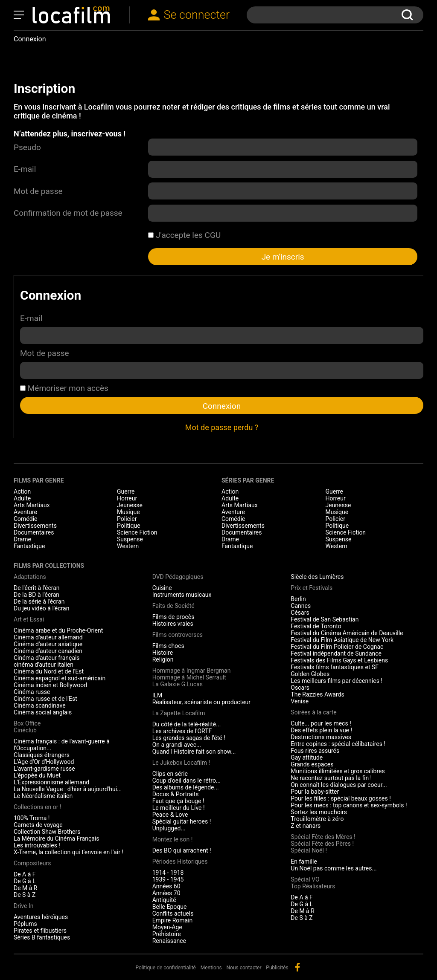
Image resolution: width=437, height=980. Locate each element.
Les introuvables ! (37, 845)
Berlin (298, 599)
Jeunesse (130, 505)
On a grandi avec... (177, 745)
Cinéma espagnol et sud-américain (60, 678)
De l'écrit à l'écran (37, 588)
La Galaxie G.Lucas (178, 684)
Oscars (300, 688)
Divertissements (35, 526)
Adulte (22, 498)
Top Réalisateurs (313, 886)
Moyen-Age (167, 927)
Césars (300, 613)
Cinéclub (25, 730)
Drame (22, 539)
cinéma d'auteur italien (44, 665)
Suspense (130, 539)
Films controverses (178, 635)
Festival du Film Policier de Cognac (337, 647)
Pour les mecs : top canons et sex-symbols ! (349, 805)
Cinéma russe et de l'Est (45, 699)
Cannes (301, 606)
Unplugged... (169, 828)
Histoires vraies (173, 624)
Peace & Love (170, 815)
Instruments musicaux (182, 595)
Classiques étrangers (42, 755)
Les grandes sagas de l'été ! (189, 738)
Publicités (277, 968)
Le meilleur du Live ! (179, 808)
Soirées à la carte (313, 712)
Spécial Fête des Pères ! (322, 844)
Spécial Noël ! (309, 850)
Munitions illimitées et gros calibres (338, 771)
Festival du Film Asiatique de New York (342, 640)
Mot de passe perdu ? (222, 427)
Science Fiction (137, 532)
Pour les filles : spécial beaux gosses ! (341, 798)
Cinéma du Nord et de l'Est (49, 671)
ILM (157, 695)
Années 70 (166, 893)
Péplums (25, 924)
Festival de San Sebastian (325, 619)
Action (22, 491)
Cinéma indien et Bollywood (50, 685)
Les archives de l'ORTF (182, 731)
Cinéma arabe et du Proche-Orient (58, 630)
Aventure (25, 512)
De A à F (25, 874)
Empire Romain (173, 920)
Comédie (26, 519)
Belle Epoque (170, 907)
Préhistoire (167, 934)
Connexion (222, 406)
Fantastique (29, 546)
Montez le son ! (173, 839)
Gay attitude (307, 757)
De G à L (25, 881)
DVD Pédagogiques (178, 577)
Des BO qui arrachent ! (182, 850)
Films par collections (49, 566)
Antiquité (164, 900)
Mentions (211, 968)
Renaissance (169, 941)
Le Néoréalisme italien (43, 796)
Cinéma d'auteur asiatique (48, 644)
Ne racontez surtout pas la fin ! (331, 778)
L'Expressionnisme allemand (51, 782)
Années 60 (166, 886)
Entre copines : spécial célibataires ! (338, 744)
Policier (127, 519)
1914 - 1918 (168, 873)
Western (128, 546)
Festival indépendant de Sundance (336, 653)
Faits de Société (173, 606)
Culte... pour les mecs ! (321, 723)
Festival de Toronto (316, 626)
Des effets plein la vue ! (321, 730)
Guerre (126, 491)
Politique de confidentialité (166, 968)
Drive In (23, 906)
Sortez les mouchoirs (319, 812)
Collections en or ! (38, 807)
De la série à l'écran (39, 601)
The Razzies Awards (317, 694)
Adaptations (30, 577)
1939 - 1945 (168, 879)
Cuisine (162, 588)
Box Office (27, 723)
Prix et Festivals (312, 588)
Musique (128, 512)
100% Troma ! (32, 818)
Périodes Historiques (180, 861)
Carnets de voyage (38, 825)
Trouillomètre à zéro (317, 819)
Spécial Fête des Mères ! (323, 837)
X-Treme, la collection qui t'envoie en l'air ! (68, 852)
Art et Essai (29, 619)
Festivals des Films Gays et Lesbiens (339, 660)
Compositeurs (32, 863)
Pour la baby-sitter (315, 792)
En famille (304, 861)
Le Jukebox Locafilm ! (181, 763)
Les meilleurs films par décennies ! (336, 681)
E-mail (25, 169)
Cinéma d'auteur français (47, 658)
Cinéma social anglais (43, 712)
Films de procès (173, 617)
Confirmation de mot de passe (68, 213)
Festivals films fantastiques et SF (335, 667)
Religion (163, 659)
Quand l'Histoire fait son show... (194, 752)
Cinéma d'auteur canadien (48, 651)
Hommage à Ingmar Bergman (192, 671)
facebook (297, 967)
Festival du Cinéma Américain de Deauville (347, 633)
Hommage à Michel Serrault (189, 677)
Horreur (127, 498)
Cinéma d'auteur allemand (48, 637)
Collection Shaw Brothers (47, 832)
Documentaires (34, 532)
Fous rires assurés (315, 751)
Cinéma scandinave (40, 705)
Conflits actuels (173, 914)
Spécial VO (305, 879)
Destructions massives (321, 737)
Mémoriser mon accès (64, 388)
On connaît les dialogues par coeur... (339, 785)
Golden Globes (310, 674)
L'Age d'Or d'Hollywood (44, 762)
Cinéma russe (32, 692)
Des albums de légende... (186, 787)
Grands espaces (312, 764)
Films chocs (168, 646)
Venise (300, 701)
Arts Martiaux (32, 505)
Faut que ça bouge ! (178, 801)
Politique (129, 526)
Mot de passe (38, 191)
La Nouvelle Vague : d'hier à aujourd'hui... (68, 789)
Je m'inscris (283, 257)
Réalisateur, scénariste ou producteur (201, 702)
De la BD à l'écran (36, 595)
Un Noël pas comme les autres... (334, 868)
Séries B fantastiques (42, 937)
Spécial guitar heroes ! (182, 821)
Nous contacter (244, 968)
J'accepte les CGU (184, 235)
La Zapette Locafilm (179, 713)
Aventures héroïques (41, 917)
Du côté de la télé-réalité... (187, 724)
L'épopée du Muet (37, 775)
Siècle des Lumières (317, 577)
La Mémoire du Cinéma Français (57, 838)
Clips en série (170, 774)
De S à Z (25, 895)
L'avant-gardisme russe (44, 769)
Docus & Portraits (176, 794)
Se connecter (197, 15)
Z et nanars (306, 826)
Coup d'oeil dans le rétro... (186, 781)
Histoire (163, 653)
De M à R (26, 888)
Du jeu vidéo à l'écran (41, 608)
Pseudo (27, 147)
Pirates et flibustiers (40, 931)
